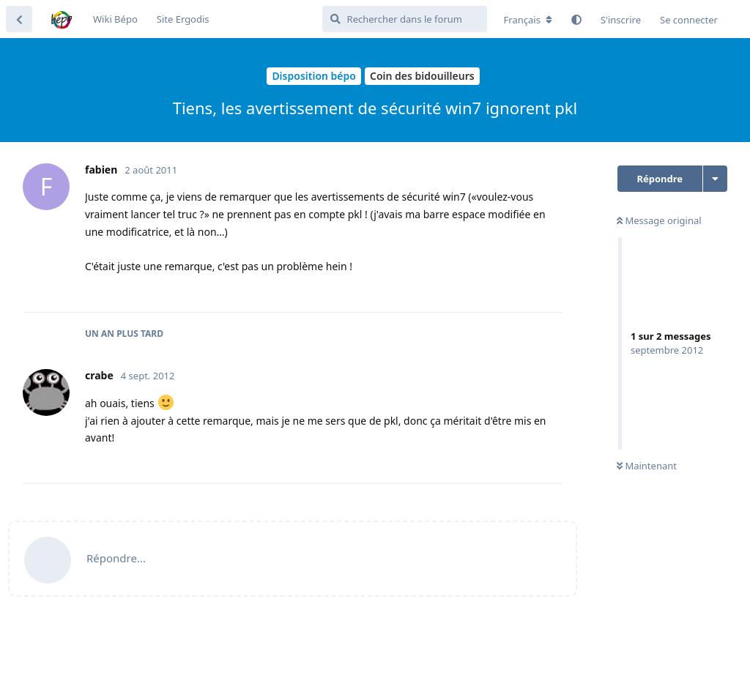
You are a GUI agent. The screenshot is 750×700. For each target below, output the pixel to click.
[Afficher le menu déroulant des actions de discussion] (715, 179)
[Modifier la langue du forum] (528, 20)
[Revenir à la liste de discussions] (19, 19)
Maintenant (647, 466)
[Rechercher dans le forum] (405, 19)
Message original (659, 220)
